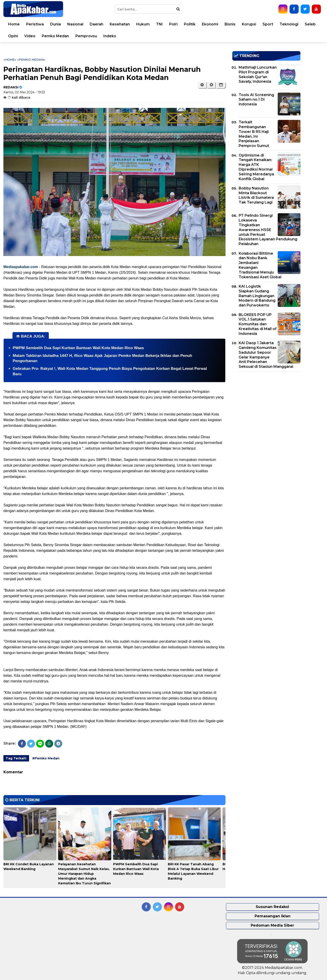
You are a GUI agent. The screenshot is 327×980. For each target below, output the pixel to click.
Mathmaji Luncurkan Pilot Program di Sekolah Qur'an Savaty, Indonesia (258, 74)
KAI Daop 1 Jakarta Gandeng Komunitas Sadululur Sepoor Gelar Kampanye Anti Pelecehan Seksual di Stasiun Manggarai (266, 355)
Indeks (112, 36)
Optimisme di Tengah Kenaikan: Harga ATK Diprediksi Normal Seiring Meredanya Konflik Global (256, 167)
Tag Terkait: (16, 758)
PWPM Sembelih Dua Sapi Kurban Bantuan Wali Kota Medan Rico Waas (78, 348)
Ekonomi (213, 24)
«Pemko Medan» (31, 60)
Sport (270, 24)
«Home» (10, 60)
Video (32, 36)
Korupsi (251, 24)
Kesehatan (122, 24)
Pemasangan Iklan (272, 916)
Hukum (145, 24)
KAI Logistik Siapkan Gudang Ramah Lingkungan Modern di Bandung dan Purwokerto (257, 296)
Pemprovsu (89, 36)
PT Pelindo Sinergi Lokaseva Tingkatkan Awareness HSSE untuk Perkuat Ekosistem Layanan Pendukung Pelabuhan (268, 230)
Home (16, 24)
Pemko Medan (58, 36)
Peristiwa (37, 24)
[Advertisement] (266, 407)
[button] (221, 85)
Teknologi (291, 24)
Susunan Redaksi (272, 907)
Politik (192, 24)
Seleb (313, 24)
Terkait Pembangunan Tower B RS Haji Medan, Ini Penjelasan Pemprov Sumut (254, 134)
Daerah (99, 24)
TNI (162, 24)
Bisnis (233, 24)
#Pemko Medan (46, 758)
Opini (16, 36)
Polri (176, 24)
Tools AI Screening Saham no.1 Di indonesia (256, 100)
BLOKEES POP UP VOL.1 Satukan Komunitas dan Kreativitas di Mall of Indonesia (258, 324)
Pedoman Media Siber (272, 925)
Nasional (78, 24)
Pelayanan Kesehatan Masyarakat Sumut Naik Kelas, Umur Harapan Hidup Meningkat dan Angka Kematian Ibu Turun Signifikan (84, 874)
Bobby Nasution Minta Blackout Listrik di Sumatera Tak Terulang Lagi (256, 195)
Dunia (58, 24)
